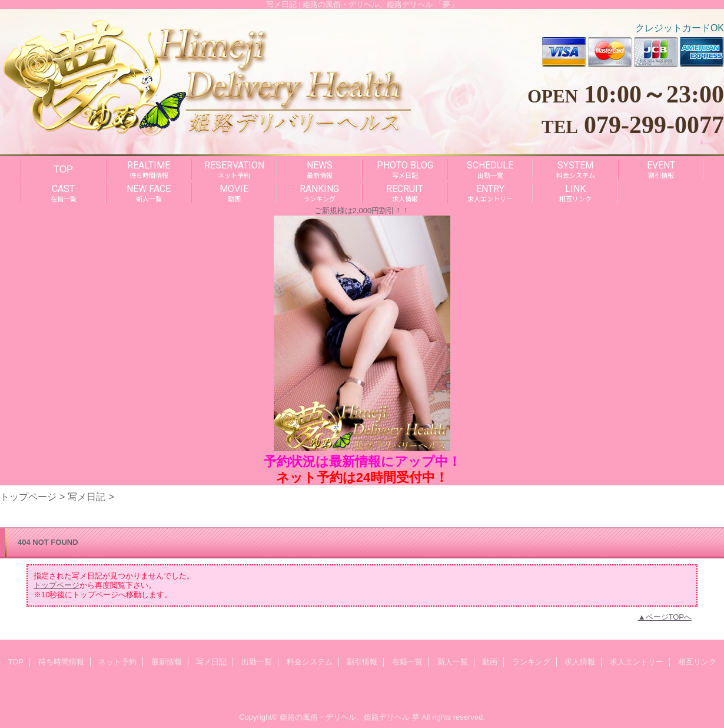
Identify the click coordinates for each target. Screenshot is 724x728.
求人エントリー (637, 662)
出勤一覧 (257, 662)
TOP (63, 169)
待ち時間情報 (61, 662)
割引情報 (362, 662)
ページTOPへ (669, 617)
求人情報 (580, 662)
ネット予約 (117, 662)
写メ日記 (87, 497)
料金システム (310, 662)
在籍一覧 (407, 662)
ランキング (531, 662)
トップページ (28, 497)
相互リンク (697, 662)
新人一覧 (453, 662)
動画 (490, 662)
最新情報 (167, 662)
